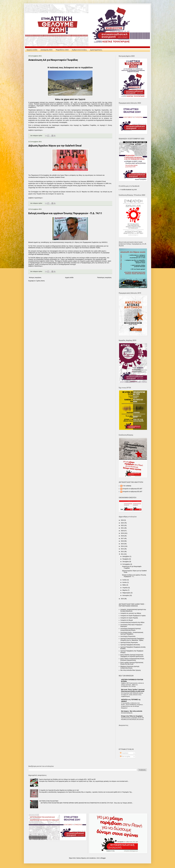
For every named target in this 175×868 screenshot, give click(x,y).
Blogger (103, 858)
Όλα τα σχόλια (125, 757)
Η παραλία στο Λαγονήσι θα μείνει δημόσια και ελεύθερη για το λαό (59, 790)
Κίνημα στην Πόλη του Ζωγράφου (132, 716)
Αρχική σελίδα (32, 50)
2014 (123, 546)
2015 (123, 544)
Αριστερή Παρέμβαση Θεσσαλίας (130, 645)
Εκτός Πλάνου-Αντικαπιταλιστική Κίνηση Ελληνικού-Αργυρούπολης (132, 659)
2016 (123, 541)
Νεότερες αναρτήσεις (35, 278)
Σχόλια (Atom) (40, 281)
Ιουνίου (125, 582)
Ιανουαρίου (126, 595)
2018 (123, 536)
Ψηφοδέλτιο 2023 (62, 50)
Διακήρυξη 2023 (47, 50)
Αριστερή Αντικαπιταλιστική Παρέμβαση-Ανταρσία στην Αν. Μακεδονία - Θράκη (132, 639)
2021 (123, 528)
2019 (123, 533)
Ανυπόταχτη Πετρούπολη (128, 636)
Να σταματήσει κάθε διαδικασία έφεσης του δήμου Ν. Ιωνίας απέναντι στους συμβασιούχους (132, 695)
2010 (123, 599)
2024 (123, 520)
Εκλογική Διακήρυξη (127, 713)
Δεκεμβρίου (126, 556)
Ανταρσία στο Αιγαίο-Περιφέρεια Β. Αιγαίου (133, 616)
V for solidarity (127, 486)
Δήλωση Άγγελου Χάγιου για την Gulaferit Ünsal (55, 146)
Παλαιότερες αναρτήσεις (104, 278)
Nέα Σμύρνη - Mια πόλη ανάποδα (132, 711)
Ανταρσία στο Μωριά (127, 620)
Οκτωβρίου (126, 562)
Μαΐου (124, 585)
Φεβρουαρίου (127, 593)
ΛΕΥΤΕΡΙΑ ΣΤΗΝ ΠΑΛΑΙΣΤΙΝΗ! (49, 801)
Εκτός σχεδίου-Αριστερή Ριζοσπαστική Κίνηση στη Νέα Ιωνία (132, 663)
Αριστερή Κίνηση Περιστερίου (129, 643)
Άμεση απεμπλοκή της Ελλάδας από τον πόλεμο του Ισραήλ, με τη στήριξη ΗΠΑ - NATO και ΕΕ (67, 779)
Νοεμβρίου (126, 559)
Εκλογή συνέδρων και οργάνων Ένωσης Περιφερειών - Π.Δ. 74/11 (65, 213)
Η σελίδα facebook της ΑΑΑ (129, 190)
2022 (123, 525)
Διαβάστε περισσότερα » (36, 130)
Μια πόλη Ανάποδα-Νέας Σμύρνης (131, 670)
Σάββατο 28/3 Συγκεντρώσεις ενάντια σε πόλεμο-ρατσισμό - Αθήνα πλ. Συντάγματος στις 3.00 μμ (132, 685)
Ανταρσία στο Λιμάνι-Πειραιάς (129, 618)
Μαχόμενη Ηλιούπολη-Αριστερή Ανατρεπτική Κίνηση (130, 667)
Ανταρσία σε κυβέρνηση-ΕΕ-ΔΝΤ (132, 489)
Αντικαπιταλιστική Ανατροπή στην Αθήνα (132, 622)
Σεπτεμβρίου (126, 564)
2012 (123, 552)
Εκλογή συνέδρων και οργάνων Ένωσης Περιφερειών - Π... (134, 576)
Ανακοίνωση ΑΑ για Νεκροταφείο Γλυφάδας (53, 60)
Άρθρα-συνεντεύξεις (79, 50)
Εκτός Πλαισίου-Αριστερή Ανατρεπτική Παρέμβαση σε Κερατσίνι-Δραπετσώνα (132, 656)
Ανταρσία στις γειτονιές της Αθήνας (131, 613)
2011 (123, 554)
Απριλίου (125, 588)
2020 (123, 531)
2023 (123, 523)
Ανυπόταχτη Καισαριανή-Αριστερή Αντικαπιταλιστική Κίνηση (131, 629)
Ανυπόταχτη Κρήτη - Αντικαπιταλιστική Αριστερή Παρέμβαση (132, 633)
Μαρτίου (125, 590)
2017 (123, 539)
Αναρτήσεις (124, 753)
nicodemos (93, 858)
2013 (123, 549)
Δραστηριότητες (96, 50)
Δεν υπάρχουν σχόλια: (37, 136)
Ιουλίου (125, 580)
